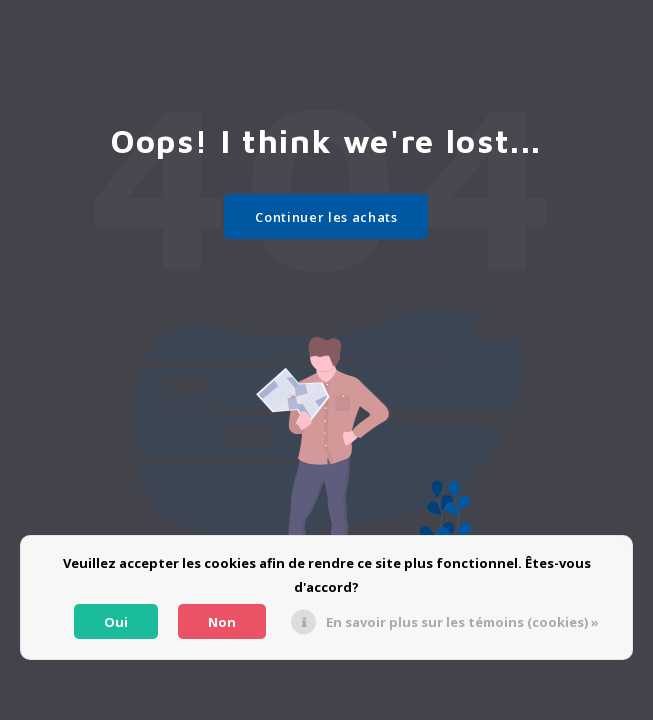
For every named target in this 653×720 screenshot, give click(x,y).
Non (222, 622)
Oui (116, 622)
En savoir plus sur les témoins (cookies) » (462, 622)
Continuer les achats (326, 217)
